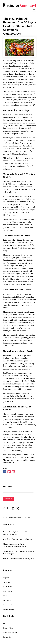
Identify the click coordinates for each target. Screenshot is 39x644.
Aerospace (7, 582)
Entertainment (8, 591)
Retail (5, 596)
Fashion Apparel (9, 609)
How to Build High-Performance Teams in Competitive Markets (17, 533)
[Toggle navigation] (34, 10)
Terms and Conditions (10, 632)
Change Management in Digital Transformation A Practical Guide (14, 545)
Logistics (6, 578)
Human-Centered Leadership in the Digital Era (19, 559)
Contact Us (7, 637)
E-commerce (7, 587)
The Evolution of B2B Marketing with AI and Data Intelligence (18, 553)
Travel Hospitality (9, 605)
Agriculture (7, 600)
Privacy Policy (8, 628)
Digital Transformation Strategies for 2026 (17, 539)
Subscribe (8, 499)
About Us (6, 623)
